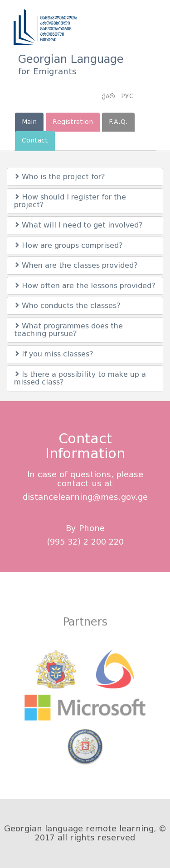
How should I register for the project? (70, 201)
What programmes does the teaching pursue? (68, 330)
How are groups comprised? (68, 245)
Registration (73, 122)
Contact (35, 140)
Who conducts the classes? (67, 306)
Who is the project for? (60, 177)
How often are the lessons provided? (85, 286)
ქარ (108, 96)
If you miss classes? (54, 354)
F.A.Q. (118, 122)
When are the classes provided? (76, 265)
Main (29, 122)
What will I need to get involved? (78, 225)
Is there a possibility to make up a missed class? (80, 378)
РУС (127, 96)
